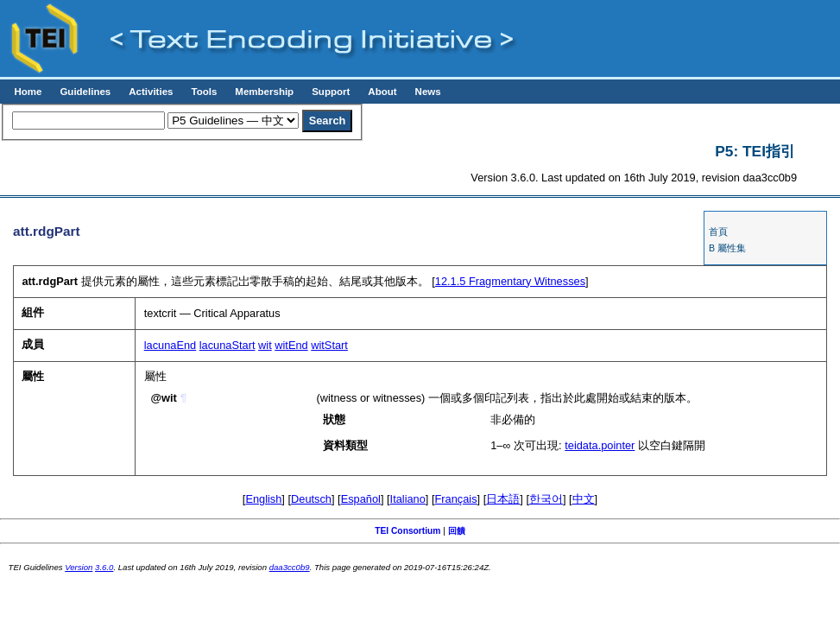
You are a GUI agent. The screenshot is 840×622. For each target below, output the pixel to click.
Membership (264, 92)
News (428, 92)
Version (79, 567)
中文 (584, 499)
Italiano (408, 499)
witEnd (291, 345)
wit (265, 345)
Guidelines (85, 92)
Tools (204, 92)
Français (456, 499)
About (382, 92)
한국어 (546, 499)
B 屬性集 (727, 248)
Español (361, 499)
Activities (151, 92)
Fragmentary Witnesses (510, 281)
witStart (329, 345)
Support (331, 92)
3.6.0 (104, 567)
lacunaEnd (170, 345)
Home (28, 92)
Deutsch (311, 499)
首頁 (718, 232)
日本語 (503, 499)
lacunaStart (227, 345)
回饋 (457, 531)
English (263, 499)
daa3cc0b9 (290, 567)
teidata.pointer (600, 445)
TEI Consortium (407, 531)
